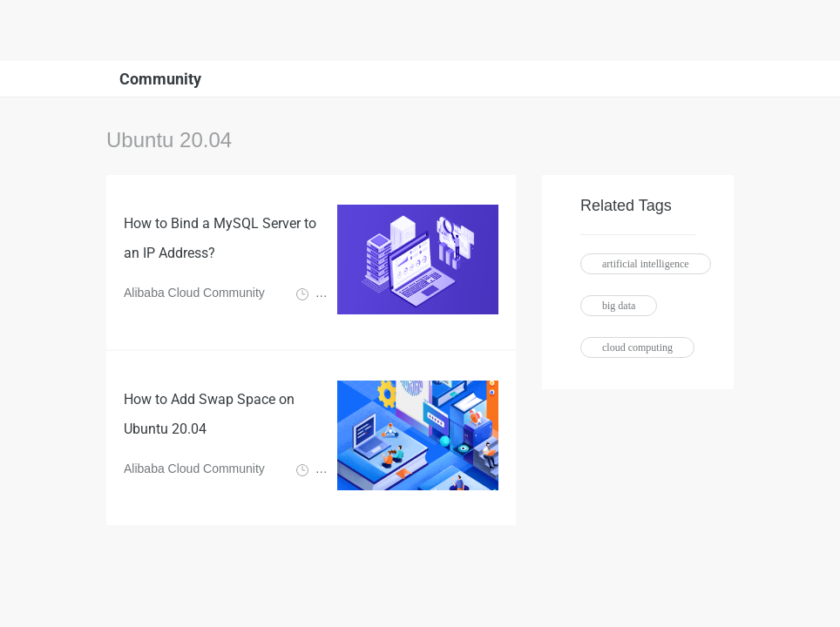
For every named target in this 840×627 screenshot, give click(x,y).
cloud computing (637, 347)
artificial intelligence (646, 264)
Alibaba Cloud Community (194, 293)
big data (619, 306)
